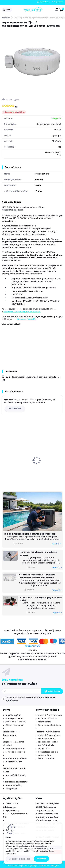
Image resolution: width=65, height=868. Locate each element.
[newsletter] (52, 691)
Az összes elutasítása (20, 859)
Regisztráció (58, 2)
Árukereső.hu (32, 650)
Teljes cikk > (56, 544)
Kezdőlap (6, 18)
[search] (57, 10)
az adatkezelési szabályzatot (29, 698)
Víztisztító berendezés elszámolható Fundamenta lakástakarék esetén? (37, 576)
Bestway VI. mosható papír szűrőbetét (22, 312)
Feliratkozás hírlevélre (20, 684)
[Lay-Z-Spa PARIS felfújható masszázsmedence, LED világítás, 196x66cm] (32, 62)
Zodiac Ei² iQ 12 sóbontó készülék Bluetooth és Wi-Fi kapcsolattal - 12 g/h (48, 455)
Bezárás (41, 859)
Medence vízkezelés (26, 319)
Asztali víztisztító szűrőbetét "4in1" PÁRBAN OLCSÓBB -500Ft (16, 457)
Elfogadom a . (30, 699)
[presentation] (4, 456)
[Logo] (33, 10)
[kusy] (8, 482)
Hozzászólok (15, 409)
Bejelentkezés (45, 2)
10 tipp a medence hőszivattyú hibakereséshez (30, 534)
